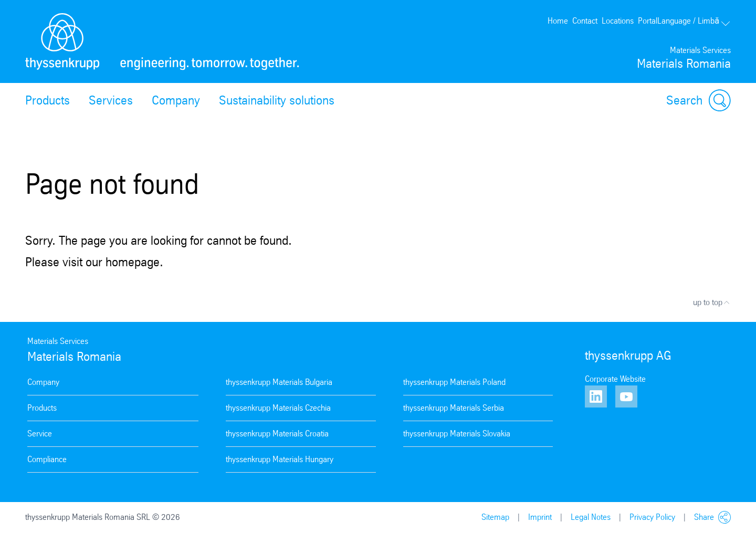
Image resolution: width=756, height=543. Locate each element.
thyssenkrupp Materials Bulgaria (279, 382)
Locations (618, 21)
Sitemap (495, 517)
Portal (648, 21)
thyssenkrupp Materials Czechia (278, 408)
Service (40, 434)
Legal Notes (591, 517)
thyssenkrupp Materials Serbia (454, 408)
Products (48, 100)
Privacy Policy (652, 517)
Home (558, 21)
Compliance (47, 459)
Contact (585, 21)
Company (176, 100)
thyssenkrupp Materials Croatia (277, 434)
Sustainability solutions (277, 100)
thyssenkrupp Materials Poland (454, 382)
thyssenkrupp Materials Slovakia (457, 434)
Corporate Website (615, 379)
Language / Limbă (694, 21)
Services (111, 100)
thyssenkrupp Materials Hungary (280, 459)
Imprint (540, 517)
